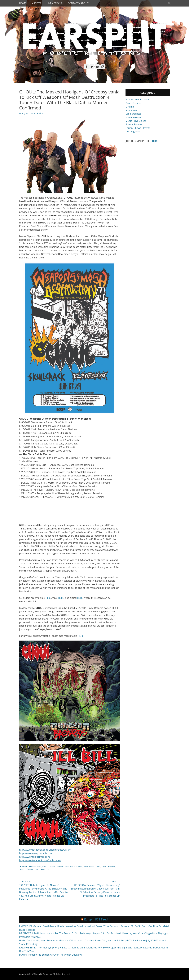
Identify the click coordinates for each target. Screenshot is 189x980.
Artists (37, 3)
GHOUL (47, 869)
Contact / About (78, 3)
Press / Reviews (108, 866)
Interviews (131, 110)
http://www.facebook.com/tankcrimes (40, 860)
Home (23, 3)
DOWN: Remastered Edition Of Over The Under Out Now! (51, 955)
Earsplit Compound (44, 974)
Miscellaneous (76, 866)
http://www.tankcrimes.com (34, 857)
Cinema (130, 107)
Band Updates (49, 866)
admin (41, 113)
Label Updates (63, 866)
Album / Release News (31, 866)
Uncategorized (133, 132)
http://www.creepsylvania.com (36, 853)
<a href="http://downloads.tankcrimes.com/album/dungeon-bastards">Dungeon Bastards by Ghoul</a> (69, 511)
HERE (48, 598)
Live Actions (54, 3)
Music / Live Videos (92, 866)
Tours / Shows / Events (29, 869)
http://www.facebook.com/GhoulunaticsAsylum (45, 850)
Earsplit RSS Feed (96, 919)
